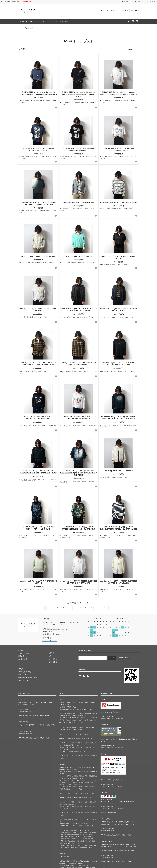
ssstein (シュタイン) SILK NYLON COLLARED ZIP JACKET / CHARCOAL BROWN (78, 310)
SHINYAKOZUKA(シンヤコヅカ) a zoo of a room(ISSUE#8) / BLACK (78, 149)
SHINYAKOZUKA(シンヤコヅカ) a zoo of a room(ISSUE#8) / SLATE (38, 149)
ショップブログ (47, 21)
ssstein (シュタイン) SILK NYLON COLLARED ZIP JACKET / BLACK (119, 310)
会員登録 (151, 2)
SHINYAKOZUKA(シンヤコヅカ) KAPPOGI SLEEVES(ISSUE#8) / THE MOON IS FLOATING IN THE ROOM (78, 473)
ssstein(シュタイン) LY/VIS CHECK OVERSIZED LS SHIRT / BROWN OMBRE (78, 364)
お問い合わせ (34, 21)
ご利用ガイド (23, 21)
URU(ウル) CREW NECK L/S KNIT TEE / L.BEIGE (119, 202)
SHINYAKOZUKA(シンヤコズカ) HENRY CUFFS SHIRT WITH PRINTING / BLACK (38, 418)
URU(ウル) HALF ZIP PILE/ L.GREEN (78, 256)
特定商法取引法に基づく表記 (28, 678)
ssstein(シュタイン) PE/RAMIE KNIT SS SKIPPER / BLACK (119, 257)
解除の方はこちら (125, 658)
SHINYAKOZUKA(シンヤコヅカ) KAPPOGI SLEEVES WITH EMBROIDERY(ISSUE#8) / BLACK (38, 472)
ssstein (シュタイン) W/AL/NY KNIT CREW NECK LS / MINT (38, 582)
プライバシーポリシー (25, 681)
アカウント (127, 2)
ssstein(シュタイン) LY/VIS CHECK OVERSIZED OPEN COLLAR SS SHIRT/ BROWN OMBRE (38, 364)
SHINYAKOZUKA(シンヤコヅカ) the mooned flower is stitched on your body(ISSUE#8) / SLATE (38, 93)
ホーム (20, 28)
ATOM (24, 675)
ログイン (139, 2)
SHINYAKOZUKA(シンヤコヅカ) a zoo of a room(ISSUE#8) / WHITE (119, 149)
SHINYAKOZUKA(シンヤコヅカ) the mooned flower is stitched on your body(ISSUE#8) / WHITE (119, 93)
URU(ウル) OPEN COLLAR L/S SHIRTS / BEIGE (38, 256)
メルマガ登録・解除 (61, 21)
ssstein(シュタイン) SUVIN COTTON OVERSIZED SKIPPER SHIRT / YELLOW (119, 582)
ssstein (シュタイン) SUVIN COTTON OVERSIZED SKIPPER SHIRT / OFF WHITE (78, 582)
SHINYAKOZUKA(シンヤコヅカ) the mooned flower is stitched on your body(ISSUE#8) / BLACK (78, 94)
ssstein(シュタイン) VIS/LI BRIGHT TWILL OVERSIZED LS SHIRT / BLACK (119, 364)
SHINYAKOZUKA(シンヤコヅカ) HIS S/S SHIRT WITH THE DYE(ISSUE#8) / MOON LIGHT (38, 203)
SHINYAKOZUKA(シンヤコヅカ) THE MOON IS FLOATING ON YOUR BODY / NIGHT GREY (119, 418)
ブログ (21, 669)
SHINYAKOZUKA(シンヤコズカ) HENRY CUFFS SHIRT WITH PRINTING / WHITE (78, 418)
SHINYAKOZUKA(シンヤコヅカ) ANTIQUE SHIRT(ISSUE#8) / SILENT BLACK (38, 528)
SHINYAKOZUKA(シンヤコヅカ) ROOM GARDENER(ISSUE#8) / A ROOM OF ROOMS (78, 528)
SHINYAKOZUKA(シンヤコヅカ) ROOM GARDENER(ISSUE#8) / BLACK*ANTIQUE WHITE (119, 528)
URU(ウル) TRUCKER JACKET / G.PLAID (78, 202)
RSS (20, 675)
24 (105, 608)
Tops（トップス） (30, 28)
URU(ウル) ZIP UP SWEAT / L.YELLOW (119, 471)
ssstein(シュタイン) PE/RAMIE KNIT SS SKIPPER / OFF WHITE (38, 310)
